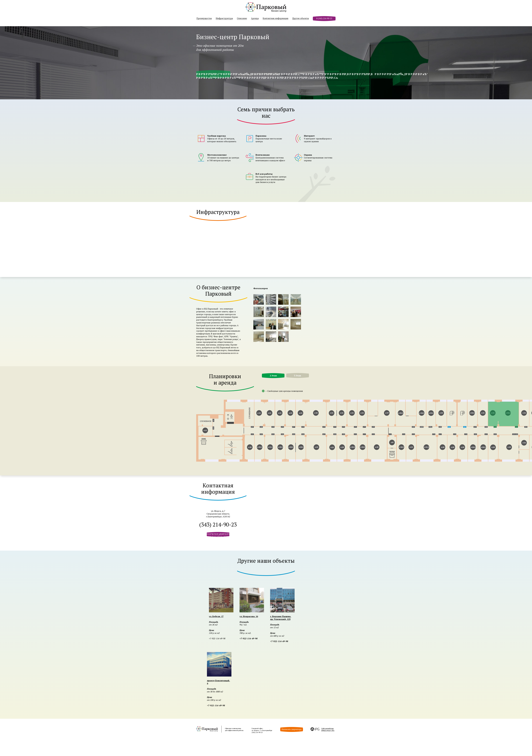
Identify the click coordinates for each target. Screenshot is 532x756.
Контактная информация (276, 18)
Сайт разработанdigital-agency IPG (328, 729)
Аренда (255, 18)
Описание (242, 18)
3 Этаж (298, 376)
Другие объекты (301, 18)
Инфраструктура (224, 18)
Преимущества (204, 18)
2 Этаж (273, 376)
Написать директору (292, 729)
